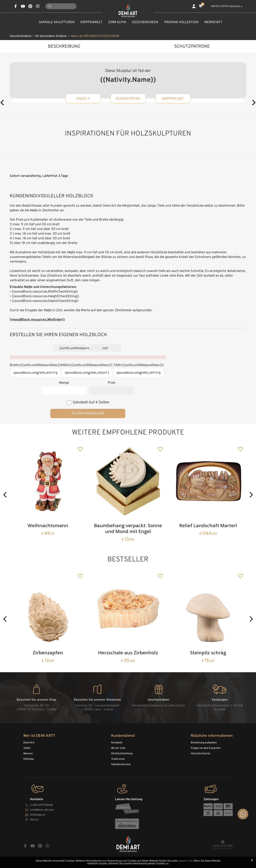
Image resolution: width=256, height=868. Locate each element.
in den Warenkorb (88, 413)
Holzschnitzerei (201, 754)
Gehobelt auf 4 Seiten (91, 402)
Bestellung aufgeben (204, 743)
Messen (28, 754)
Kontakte (117, 743)
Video (27, 748)
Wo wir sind (118, 748)
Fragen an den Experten (206, 748)
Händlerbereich (121, 764)
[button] (5, 495)
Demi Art (29, 743)
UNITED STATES (224, 6)
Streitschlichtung (122, 754)
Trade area (118, 759)
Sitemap (29, 759)
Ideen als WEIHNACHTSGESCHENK (95, 36)
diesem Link (185, 861)
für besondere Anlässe (51, 36)
